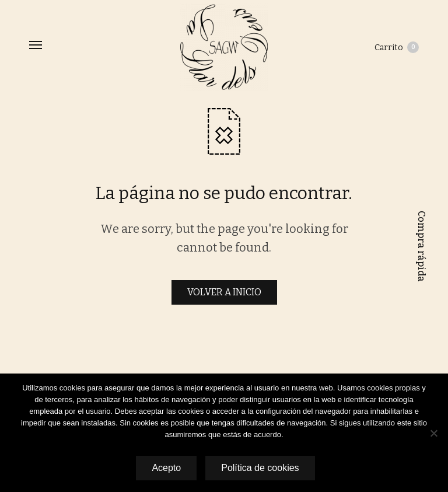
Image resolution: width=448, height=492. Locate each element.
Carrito (397, 47)
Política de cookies (260, 468)
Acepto (166, 468)
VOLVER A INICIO (224, 292)
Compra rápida (421, 246)
